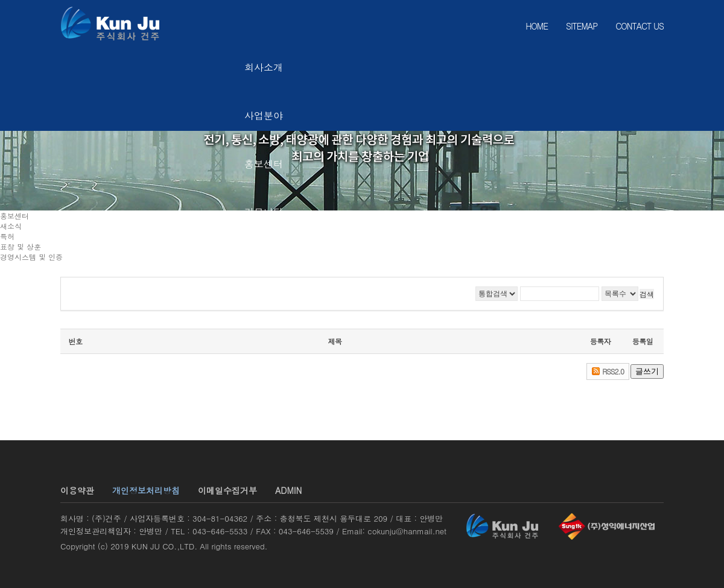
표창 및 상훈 (21, 246)
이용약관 (77, 490)
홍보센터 (264, 164)
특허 (7, 236)
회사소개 (264, 67)
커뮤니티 (264, 212)
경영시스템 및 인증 (31, 257)
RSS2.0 (613, 371)
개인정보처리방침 (146, 490)
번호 (76, 341)
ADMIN (288, 490)
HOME (537, 26)
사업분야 (264, 115)
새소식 (11, 226)
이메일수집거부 (227, 490)
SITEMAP (582, 26)
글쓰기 (647, 371)
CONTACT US (640, 26)
